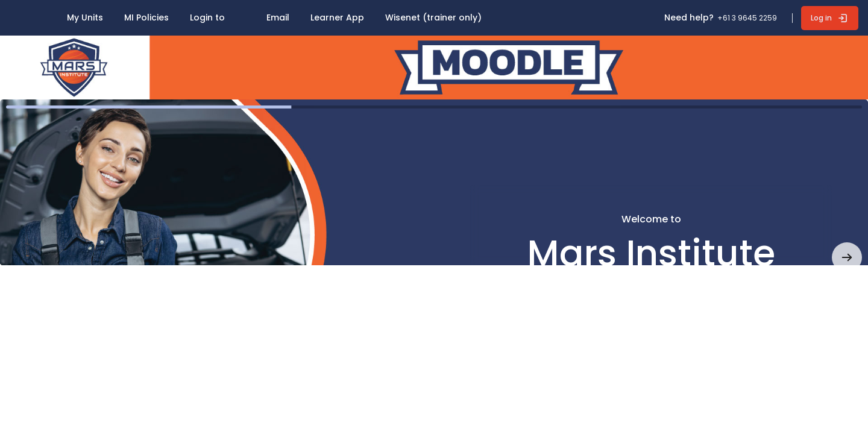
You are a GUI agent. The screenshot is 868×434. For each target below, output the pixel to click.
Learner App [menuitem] (337, 17)
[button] (847, 257)
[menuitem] (25, 11)
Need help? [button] (689, 17)
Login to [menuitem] (207, 17)
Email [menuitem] (278, 17)
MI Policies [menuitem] (146, 17)
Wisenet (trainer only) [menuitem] (433, 17)
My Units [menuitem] (85, 17)
